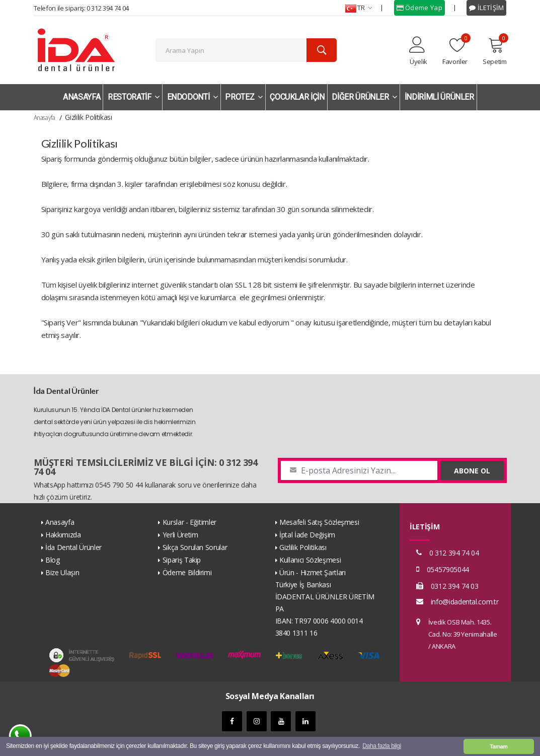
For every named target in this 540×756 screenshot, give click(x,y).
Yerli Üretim (180, 535)
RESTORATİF (134, 97)
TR (359, 8)
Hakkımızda (63, 535)
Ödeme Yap (419, 8)
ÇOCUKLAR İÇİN (297, 97)
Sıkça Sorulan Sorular (195, 547)
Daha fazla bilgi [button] (381, 746)
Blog (53, 560)
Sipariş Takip (182, 560)
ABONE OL (472, 471)
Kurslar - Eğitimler (189, 522)
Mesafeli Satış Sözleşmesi (319, 522)
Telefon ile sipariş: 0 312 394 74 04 (81, 8)
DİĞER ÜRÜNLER (364, 97)
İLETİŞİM (486, 8)
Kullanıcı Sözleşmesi (310, 560)
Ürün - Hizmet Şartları (312, 572)
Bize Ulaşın (62, 572)
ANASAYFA (82, 97)
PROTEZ (244, 97)
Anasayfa (45, 118)
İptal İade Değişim (307, 535)
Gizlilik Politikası (303, 547)
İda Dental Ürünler (73, 547)
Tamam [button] (498, 746)
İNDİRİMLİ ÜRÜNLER (439, 97)
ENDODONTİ (192, 97)
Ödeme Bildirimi (187, 572)
